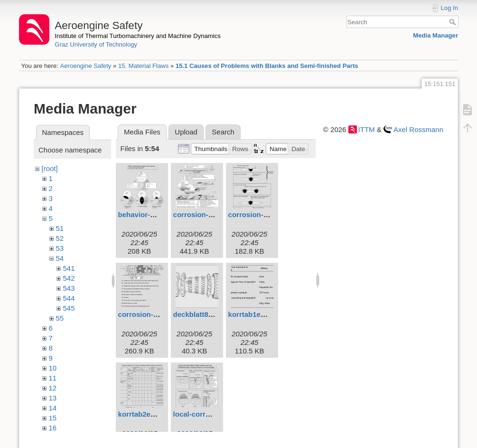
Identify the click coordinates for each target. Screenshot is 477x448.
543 (69, 288)
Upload (186, 132)
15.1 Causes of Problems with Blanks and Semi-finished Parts (267, 66)
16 (53, 428)
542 (69, 278)
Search (454, 22)
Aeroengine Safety (85, 66)
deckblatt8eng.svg (204, 314)
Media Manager (435, 35)
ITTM (367, 129)
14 (53, 408)
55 (60, 318)
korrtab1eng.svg (256, 314)
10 (53, 368)
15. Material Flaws (143, 66)
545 (69, 308)
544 (69, 298)
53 (60, 248)
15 (53, 418)
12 (53, 388)
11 (53, 378)
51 (60, 228)
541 (69, 268)
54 (60, 258)
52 (60, 238)
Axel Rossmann (418, 129)
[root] (50, 168)
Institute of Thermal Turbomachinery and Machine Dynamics (138, 36)
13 (53, 398)
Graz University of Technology (96, 44)
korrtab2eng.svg (146, 414)
